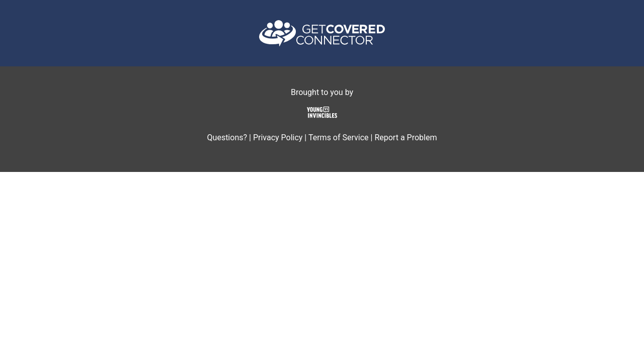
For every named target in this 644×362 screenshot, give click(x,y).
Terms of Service (339, 138)
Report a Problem (406, 138)
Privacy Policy (278, 138)
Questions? (227, 138)
